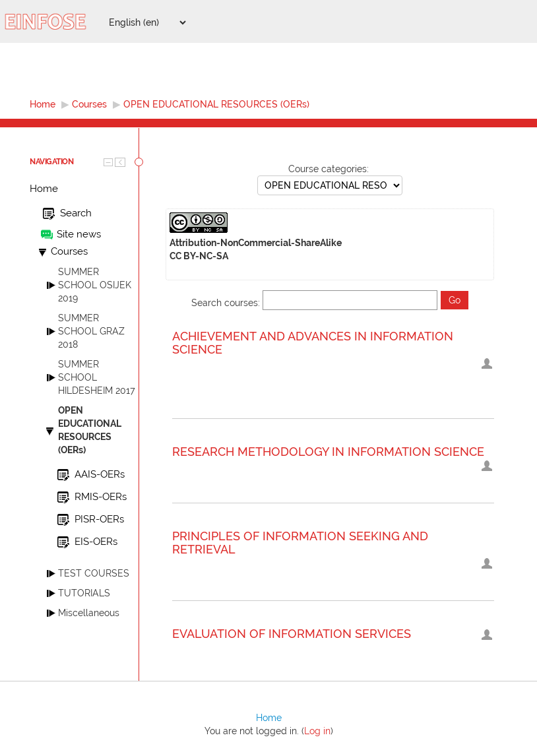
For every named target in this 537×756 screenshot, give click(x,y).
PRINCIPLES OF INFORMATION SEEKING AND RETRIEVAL (300, 543)
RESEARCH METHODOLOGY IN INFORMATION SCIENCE (328, 452)
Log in (317, 731)
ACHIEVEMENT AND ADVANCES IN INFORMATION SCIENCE (313, 343)
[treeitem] (84, 189)
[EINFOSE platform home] (53, 21)
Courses (69, 251)
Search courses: (227, 303)
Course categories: (329, 169)
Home (44, 189)
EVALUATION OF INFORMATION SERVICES (292, 634)
